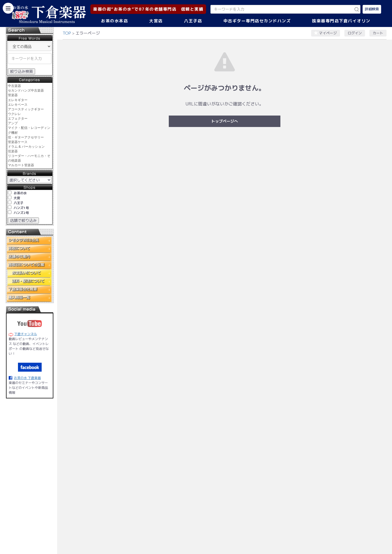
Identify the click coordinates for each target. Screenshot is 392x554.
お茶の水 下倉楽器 (27, 378)
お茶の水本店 (114, 21)
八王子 (19, 203)
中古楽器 (14, 86)
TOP (67, 33)
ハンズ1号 (21, 208)
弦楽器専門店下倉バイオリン (341, 21)
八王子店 (193, 21)
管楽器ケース (18, 142)
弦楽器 (13, 151)
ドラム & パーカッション (26, 147)
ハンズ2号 (21, 213)
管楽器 (13, 95)
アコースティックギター (26, 109)
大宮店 (156, 21)
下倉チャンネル (26, 334)
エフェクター (18, 119)
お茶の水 (20, 193)
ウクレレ (14, 114)
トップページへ (225, 121)
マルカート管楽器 (21, 165)
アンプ (13, 123)
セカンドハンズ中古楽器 (26, 90)
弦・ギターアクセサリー (26, 137)
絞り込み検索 (22, 71)
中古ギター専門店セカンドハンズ (257, 21)
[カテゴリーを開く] (8, 8)
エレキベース (18, 105)
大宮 (17, 198)
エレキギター (18, 100)
